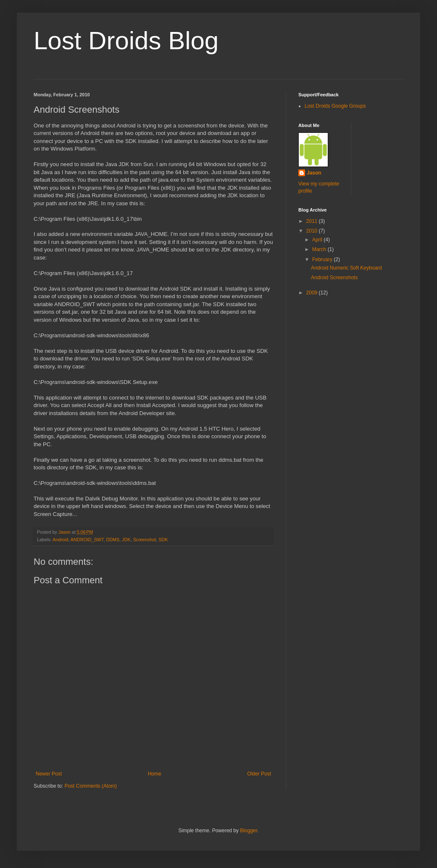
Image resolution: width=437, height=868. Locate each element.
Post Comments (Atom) (91, 786)
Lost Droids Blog (126, 41)
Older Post (259, 774)
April (318, 240)
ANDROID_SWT (87, 540)
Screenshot (145, 540)
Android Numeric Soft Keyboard (346, 268)
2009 (313, 293)
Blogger (249, 831)
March (320, 249)
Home (155, 774)
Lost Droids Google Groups (335, 106)
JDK (126, 540)
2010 (313, 231)
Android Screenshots (334, 278)
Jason (314, 173)
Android (60, 540)
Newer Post (49, 774)
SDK (163, 540)
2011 (313, 221)
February (323, 259)
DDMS (113, 540)
